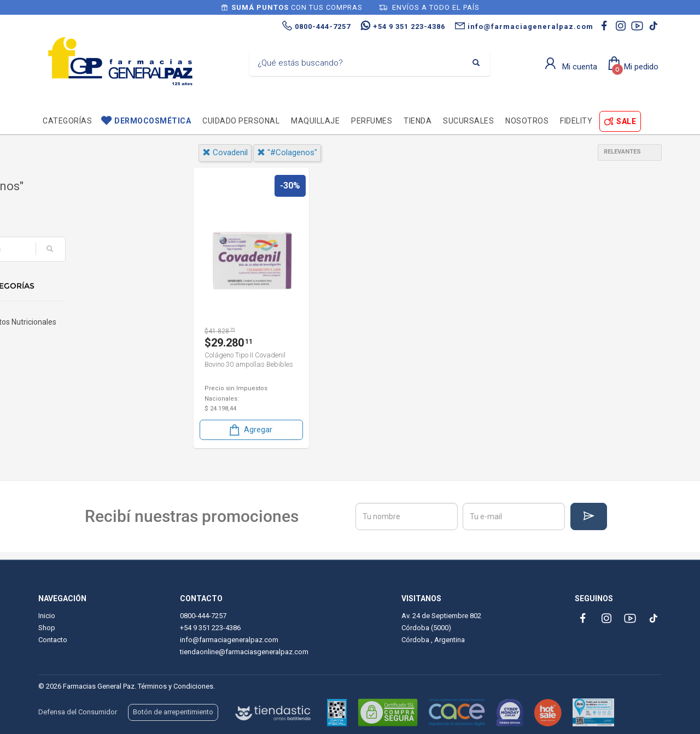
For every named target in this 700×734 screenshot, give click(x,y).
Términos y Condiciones (176, 686)
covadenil (225, 152)
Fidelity (576, 121)
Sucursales (468, 121)
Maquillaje (315, 121)
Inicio (47, 616)
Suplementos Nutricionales (91, 328)
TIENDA (418, 121)
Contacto (53, 640)
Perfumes (372, 121)
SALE (626, 121)
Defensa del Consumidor (78, 712)
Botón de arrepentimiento (173, 712)
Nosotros (527, 121)
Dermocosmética (153, 121)
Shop (47, 628)
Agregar (250, 430)
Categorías (67, 121)
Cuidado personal (241, 121)
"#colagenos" (287, 152)
